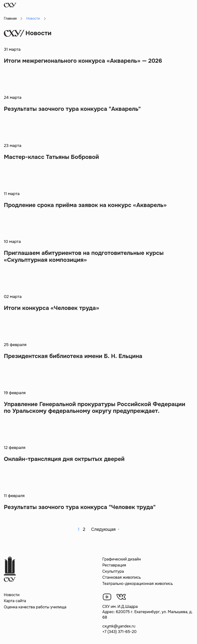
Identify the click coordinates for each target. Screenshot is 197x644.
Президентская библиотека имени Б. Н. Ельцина (73, 356)
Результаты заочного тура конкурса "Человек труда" (80, 507)
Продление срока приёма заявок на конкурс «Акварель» (85, 205)
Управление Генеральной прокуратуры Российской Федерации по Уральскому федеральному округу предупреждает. (95, 408)
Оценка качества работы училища (35, 607)
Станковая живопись (122, 577)
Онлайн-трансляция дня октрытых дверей (64, 459)
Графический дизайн (122, 559)
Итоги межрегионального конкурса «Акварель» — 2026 (83, 61)
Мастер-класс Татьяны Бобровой (51, 157)
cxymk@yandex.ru (119, 626)
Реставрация (114, 565)
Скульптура (113, 571)
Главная (10, 18)
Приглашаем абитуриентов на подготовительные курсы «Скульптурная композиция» (84, 256)
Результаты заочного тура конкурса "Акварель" (72, 109)
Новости (12, 595)
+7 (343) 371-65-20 (119, 632)
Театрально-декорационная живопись (138, 584)
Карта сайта (15, 601)
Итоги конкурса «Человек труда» (51, 308)
